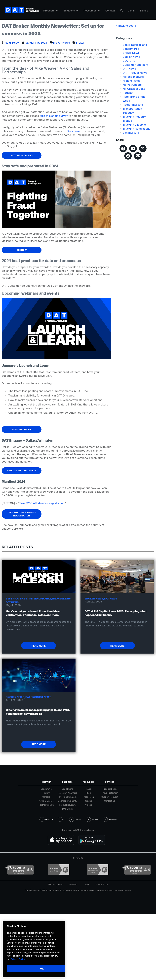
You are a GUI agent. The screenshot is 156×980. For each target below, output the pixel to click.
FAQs (89, 789)
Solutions (71, 11)
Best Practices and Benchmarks (28, 598)
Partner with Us (46, 805)
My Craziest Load (134, 89)
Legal (86, 884)
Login (131, 11)
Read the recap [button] (22, 429)
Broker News (61, 43)
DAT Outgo (67, 809)
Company (46, 782)
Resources (92, 11)
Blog (89, 793)
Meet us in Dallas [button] (22, 155)
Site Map (73, 884)
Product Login (110, 789)
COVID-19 (129, 61)
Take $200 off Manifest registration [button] (22, 514)
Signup (144, 11)
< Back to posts (126, 26)
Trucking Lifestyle (134, 125)
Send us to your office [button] (22, 471)
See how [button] (22, 250)
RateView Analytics (67, 793)
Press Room (89, 797)
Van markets (131, 133)
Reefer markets (133, 105)
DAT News (129, 69)
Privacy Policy (102, 884)
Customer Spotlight (135, 65)
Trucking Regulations (136, 129)
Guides (89, 801)
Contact (110, 11)
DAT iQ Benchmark (67, 797)
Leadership (46, 789)
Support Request (110, 797)
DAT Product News (135, 73)
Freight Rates (132, 81)
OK (42, 969)
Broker (80, 43)
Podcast (128, 93)
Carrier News (131, 57)
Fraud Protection (110, 793)
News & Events (46, 801)
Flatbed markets (133, 77)
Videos (89, 805)
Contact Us (110, 801)
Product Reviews (67, 805)
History (46, 793)
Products (50, 11)
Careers (46, 797)
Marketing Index (55, 884)
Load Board (67, 789)
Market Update (132, 85)
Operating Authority (67, 801)
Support (110, 782)
